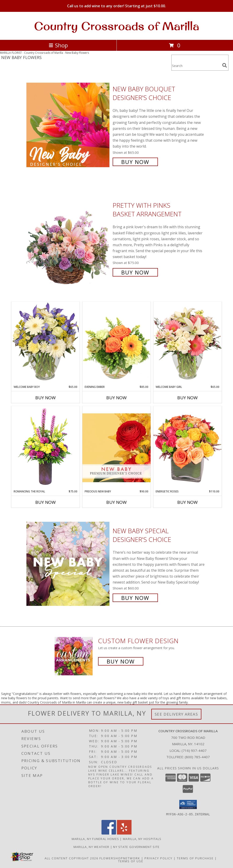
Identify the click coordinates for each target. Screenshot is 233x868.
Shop (58, 45)
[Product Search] (196, 65)
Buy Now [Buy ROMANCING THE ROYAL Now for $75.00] (46, 502)
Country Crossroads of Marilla (117, 26)
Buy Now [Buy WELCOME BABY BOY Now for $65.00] (46, 398)
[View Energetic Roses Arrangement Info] (187, 448)
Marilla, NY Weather (91, 847)
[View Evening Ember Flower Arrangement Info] (116, 343)
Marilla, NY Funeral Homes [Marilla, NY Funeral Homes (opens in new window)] (95, 839)
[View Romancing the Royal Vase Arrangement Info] (46, 448)
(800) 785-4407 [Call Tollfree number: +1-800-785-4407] (197, 757)
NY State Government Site (136, 847)
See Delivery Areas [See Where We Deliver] (176, 714)
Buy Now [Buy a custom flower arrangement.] (121, 661)
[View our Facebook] (109, 833)
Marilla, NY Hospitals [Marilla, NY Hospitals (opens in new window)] (142, 839)
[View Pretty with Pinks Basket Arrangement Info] (68, 238)
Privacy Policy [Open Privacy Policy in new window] (158, 858)
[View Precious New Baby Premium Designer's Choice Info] (116, 448)
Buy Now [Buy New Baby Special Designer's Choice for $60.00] (135, 598)
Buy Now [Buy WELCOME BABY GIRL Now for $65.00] (187, 398)
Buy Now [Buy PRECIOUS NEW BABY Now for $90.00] (116, 502)
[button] (188, 804)
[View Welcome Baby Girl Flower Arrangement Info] (187, 343)
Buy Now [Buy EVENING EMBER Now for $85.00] (116, 398)
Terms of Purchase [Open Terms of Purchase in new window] (195, 858)
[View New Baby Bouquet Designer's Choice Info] (68, 125)
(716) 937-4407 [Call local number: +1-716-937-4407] (194, 750)
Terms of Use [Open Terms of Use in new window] (131, 861)
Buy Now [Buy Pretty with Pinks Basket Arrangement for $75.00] (135, 272)
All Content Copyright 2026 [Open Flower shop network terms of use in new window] (71, 858)
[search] (225, 65)
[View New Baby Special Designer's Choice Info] (68, 564)
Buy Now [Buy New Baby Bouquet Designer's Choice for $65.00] (135, 162)
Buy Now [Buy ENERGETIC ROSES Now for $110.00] (187, 502)
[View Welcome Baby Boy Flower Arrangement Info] (46, 343)
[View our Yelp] (124, 833)
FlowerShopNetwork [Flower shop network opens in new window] (120, 858)
